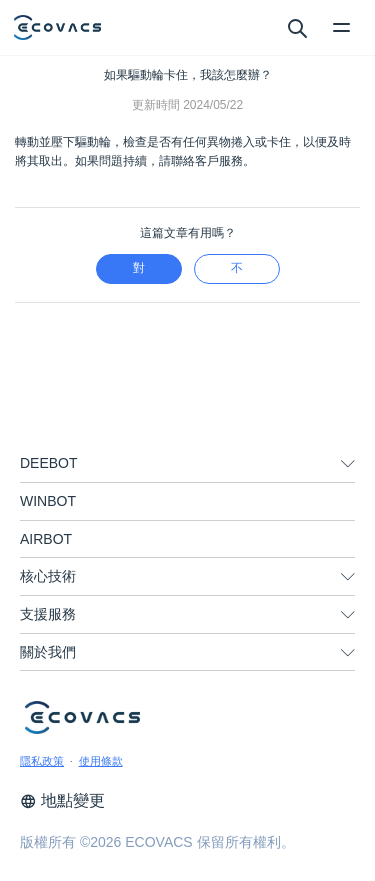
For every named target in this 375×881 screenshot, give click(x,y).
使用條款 (101, 761)
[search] (296, 27)
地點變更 (62, 800)
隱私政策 (42, 761)
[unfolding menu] (348, 464)
